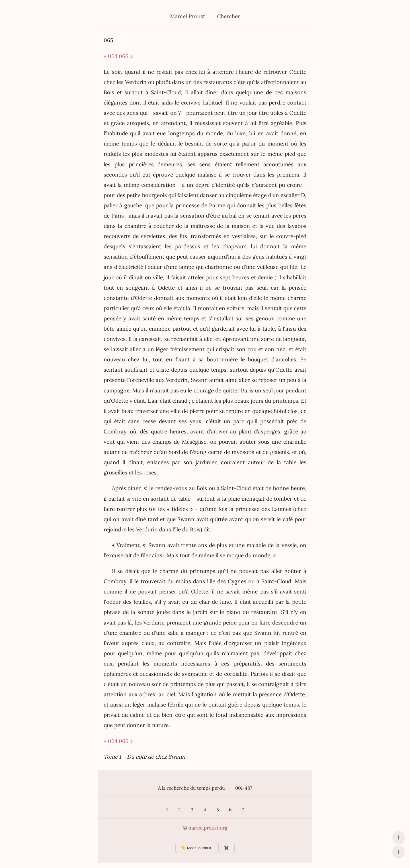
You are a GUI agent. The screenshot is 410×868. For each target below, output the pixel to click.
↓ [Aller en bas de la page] (398, 851)
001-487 (244, 788)
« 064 (110, 56)
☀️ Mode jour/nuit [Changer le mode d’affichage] (196, 848)
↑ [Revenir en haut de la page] (398, 837)
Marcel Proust (187, 16)
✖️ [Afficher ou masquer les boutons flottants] (226, 848)
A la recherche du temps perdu (191, 788)
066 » (126, 56)
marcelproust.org (208, 828)
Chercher (228, 16)
